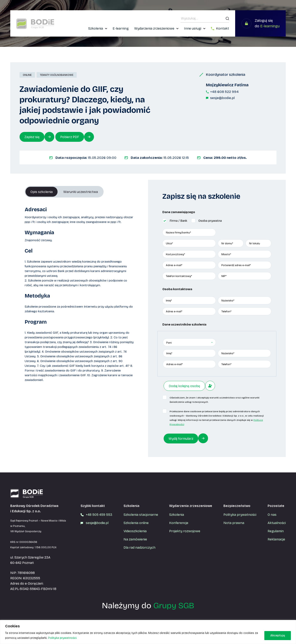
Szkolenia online (136, 523)
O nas (272, 515)
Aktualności (277, 523)
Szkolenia (96, 28)
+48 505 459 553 (99, 515)
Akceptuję (278, 635)
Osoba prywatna (210, 221)
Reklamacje (276, 539)
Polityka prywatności (240, 515)
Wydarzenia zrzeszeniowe (154, 28)
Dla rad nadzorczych (139, 548)
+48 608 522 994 (224, 92)
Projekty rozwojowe (185, 531)
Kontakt (223, 28)
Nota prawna (234, 523)
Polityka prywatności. (63, 638)
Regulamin (276, 531)
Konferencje (179, 523)
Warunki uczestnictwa (81, 192)
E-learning (121, 28)
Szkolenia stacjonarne (141, 515)
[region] (148, 632)
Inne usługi (193, 28)
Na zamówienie (135, 539)
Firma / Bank (178, 221)
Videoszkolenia (135, 531)
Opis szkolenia (42, 192)
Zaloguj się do (267, 23)
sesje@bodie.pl (222, 98)
